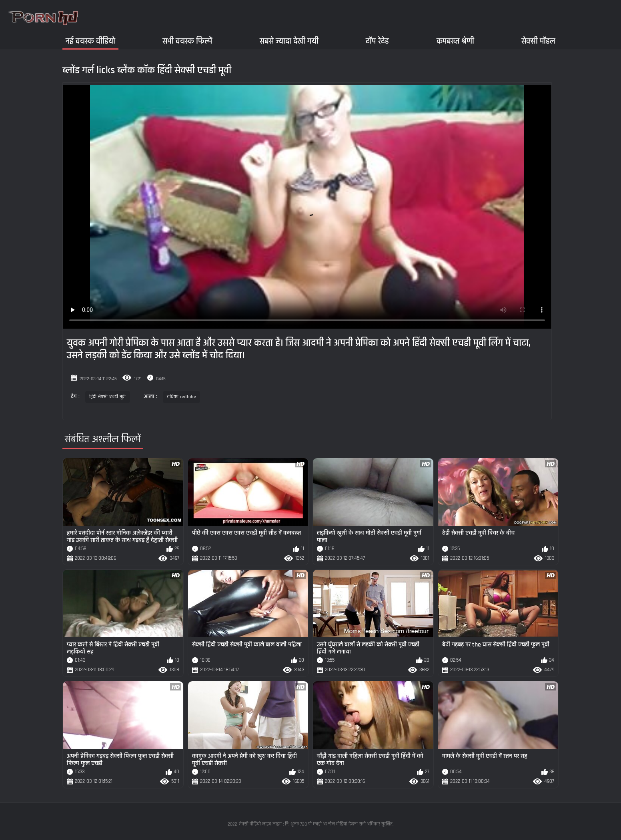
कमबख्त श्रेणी (455, 41)
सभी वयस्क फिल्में (187, 41)
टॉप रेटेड (377, 41)
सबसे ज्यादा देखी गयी (289, 41)
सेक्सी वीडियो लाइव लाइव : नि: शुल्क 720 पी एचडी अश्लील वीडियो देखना (298, 824)
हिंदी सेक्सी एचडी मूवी (108, 397)
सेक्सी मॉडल (538, 41)
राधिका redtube (181, 397)
